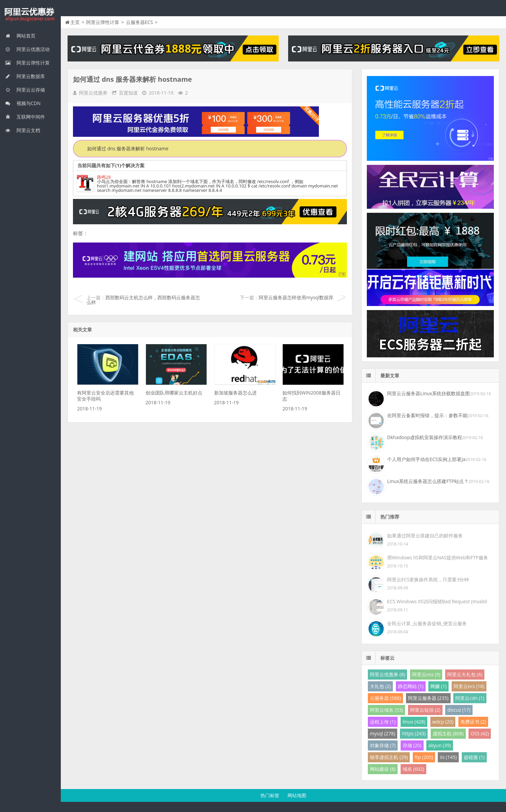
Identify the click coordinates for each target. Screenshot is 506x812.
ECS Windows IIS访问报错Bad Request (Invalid (437, 601)
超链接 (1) (474, 757)
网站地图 (297, 795)
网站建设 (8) (383, 769)
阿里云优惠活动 (27, 49)
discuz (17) (459, 710)
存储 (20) (412, 745)
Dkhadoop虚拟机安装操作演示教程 (425, 437)
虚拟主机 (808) (448, 733)
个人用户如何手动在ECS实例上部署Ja (426, 459)
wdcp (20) (443, 722)
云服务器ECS (140, 22)
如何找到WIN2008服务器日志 (311, 396)
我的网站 (30, 15)
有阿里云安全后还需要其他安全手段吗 (105, 396)
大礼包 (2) (380, 686)
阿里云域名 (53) (386, 710)
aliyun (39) (440, 745)
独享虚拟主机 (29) (389, 757)
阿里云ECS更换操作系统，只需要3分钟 (428, 579)
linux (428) (414, 722)
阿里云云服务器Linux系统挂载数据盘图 (428, 393)
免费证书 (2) (473, 722)
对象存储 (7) (383, 745)
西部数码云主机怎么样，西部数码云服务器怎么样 (143, 300)
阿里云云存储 (25, 90)
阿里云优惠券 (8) (387, 674)
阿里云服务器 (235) (428, 698)
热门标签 (270, 795)
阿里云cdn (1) (470, 698)
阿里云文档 (23, 130)
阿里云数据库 (25, 76)
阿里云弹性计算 (27, 63)
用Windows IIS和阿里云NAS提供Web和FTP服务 (437, 557)
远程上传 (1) (383, 722)
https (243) (414, 733)
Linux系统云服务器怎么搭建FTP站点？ (428, 481)
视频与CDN (23, 103)
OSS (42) (480, 733)
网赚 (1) (438, 686)
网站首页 (20, 36)
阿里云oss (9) (426, 674)
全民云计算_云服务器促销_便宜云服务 (427, 623)
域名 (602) (413, 769)
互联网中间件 (25, 117)
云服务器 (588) (385, 698)
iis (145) (448, 757)
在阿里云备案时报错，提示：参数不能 (427, 415)
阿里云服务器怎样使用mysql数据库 (296, 297)
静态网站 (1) (411, 686)
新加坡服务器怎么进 (235, 393)
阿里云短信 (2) (425, 710)
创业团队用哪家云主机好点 (174, 393)
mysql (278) (383, 733)
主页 (75, 22)
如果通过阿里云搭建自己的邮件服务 (425, 536)
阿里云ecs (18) (469, 686)
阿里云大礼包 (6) (465, 674)
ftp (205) (424, 757)
